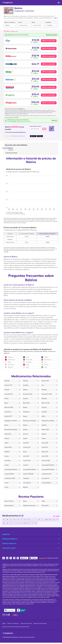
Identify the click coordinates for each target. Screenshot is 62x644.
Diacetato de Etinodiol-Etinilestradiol (11, 430)
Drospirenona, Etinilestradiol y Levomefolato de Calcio (30, 421)
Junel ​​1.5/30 (45, 443)
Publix (46, 367)
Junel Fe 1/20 (8, 447)
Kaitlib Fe (7, 452)
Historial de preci (11, 149)
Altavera (26, 381)
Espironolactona (9, 506)
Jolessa (44, 438)
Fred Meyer (29, 362)
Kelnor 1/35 (45, 452)
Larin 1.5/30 (45, 456)
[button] (11, 31)
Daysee (25, 416)
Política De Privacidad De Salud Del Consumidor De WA (16, 627)
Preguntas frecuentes (11, 153)
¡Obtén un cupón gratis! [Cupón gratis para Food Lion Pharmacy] (49, 64)
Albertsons (10, 367)
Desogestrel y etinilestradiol (11, 421)
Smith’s (10, 362)
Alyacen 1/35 (45, 381)
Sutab (43, 501)
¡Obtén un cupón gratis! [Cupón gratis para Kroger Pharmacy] (49, 41)
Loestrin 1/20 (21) (9, 474)
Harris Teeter (11, 365)
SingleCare (9, 637)
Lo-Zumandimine (46, 483)
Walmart (46, 357)
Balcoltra (44, 398)
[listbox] (11, 24)
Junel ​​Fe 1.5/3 (27, 447)
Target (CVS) (29, 360)
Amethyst (26, 385)
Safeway (46, 365)
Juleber (7, 443)
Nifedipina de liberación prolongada (30, 506)
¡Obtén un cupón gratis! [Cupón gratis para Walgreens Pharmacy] (49, 103)
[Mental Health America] (6, 615)
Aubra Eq (44, 390)
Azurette (26, 398)
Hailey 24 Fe (8, 434)
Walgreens (11, 357)
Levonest (26, 465)
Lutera (6, 487)
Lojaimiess (26, 478)
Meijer (28, 367)
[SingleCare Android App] (33, 558)
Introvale (26, 434)
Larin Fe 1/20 (27, 461)
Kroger (28, 357)
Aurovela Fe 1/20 (28, 394)
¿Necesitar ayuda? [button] (9, 548)
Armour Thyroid (9, 501)
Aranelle (7, 390)
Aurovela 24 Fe (9, 394)
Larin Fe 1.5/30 (46, 461)
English (4, 623)
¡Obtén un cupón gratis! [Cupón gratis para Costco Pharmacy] (49, 87)
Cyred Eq (44, 412)
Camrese (44, 407)
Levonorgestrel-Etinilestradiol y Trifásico (48, 469)
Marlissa (25, 487)
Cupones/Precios (7, 148)
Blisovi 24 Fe (26, 403)
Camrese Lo (8, 412)
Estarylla (44, 425)
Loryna (6, 483)
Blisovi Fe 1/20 (45, 403)
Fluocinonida (45, 506)
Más (56, 18)
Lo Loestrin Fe (45, 478)
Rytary (25, 501)
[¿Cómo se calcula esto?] (35, 42)
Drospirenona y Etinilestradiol (48, 421)
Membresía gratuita (52, 35)
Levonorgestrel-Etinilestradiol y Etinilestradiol (48, 465)
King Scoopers (48, 360)
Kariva (25, 452)
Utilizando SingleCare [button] (10, 539)
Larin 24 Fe (8, 461)
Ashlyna (25, 390)
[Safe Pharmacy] (10, 610)
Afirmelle (7, 381)
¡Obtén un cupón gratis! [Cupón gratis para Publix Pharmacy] (49, 95)
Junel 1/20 (26, 443)
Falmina (25, 430)
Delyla (43, 416)
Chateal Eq (26, 412)
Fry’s (45, 362)
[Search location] (12, 31)
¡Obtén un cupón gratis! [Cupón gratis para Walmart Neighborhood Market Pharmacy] (49, 72)
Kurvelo (7, 456)
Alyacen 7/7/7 (8, 385)
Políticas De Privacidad (26, 623)
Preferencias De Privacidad (40, 623)
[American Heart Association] (16, 615)
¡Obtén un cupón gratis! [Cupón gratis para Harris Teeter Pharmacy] (49, 48)
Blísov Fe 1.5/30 (9, 407)
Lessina (7, 465)
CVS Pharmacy (12, 360)
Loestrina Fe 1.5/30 (10, 478)
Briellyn (25, 407)
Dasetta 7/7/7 (8, 416)
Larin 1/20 (26, 456)
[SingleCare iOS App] (24, 558)
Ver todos (56, 516)
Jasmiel (25, 438)
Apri (43, 385)
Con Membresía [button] (36, 42)
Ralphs (28, 365)
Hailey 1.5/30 (45, 430)
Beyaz (6, 403)
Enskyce (25, 425)
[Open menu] (59, 3)
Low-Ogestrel (27, 483)
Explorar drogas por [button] (9, 543)
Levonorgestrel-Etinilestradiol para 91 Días (11, 469)
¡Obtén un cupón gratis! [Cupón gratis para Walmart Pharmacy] (49, 79)
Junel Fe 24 (45, 447)
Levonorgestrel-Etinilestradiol (30, 469)
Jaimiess (7, 438)
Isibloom (44, 434)
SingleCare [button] (6, 534)
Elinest (6, 425)
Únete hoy (54, 120)
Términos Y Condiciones (13, 623)
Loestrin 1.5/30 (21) (28, 474)
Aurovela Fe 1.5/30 (47, 394)
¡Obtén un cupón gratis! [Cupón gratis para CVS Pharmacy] (49, 56)
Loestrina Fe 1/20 (46, 474)
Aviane (6, 398)
